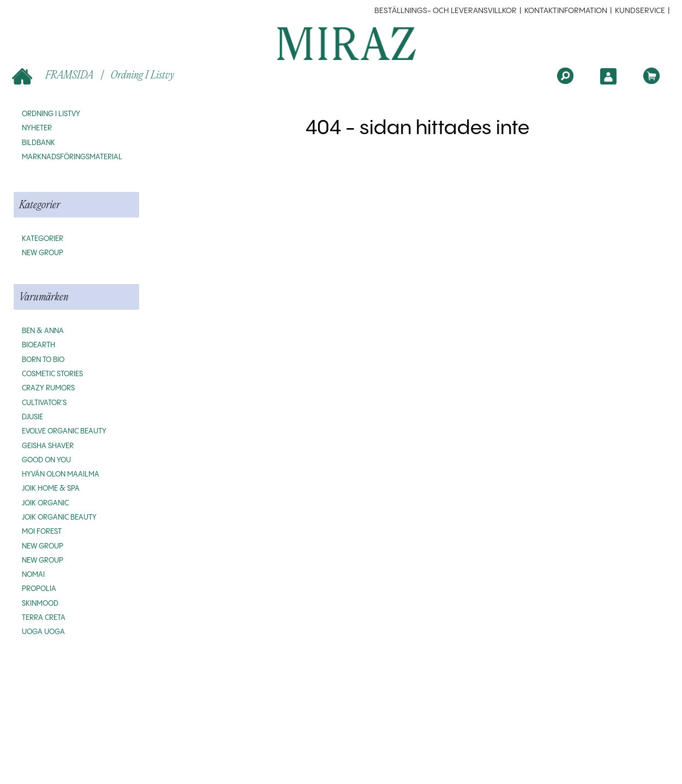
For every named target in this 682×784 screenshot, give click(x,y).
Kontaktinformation (566, 11)
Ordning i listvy (142, 74)
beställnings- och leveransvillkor (445, 11)
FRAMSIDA (54, 76)
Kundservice (640, 11)
